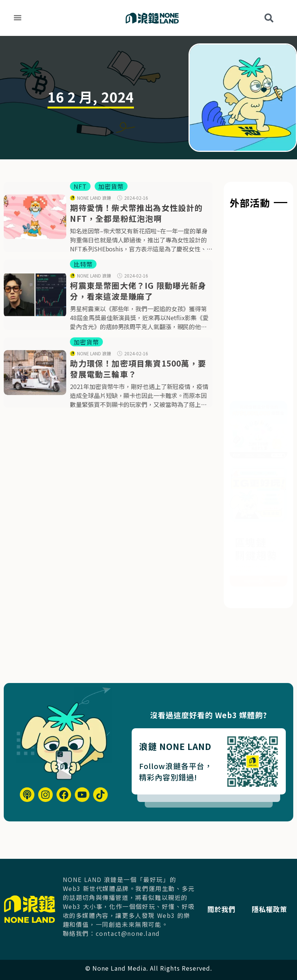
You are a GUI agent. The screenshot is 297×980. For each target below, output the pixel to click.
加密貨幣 (111, 186)
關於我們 (227, 899)
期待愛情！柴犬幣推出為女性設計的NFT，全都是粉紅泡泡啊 (136, 213)
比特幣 (83, 264)
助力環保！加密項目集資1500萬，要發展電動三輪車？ (138, 369)
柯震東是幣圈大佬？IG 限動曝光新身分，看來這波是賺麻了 (138, 291)
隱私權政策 (230, 919)
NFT (80, 186)
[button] (17, 17)
